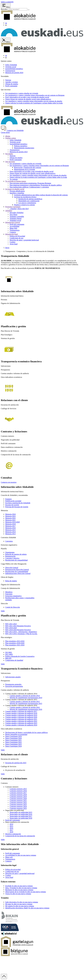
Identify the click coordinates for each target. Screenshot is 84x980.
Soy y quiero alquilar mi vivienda (22, 93)
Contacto (13, 232)
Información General (13, 222)
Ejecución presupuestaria (14, 686)
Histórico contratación (13, 834)
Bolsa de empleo (11, 581)
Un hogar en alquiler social (15, 189)
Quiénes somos (11, 138)
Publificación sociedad (13, 501)
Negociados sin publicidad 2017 (21, 816)
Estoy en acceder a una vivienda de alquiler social (27, 97)
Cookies (12, 242)
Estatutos (8, 499)
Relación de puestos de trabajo (16, 554)
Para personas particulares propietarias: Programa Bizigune (30, 183)
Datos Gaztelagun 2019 (13, 736)
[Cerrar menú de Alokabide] (6, 40)
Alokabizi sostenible (17, 216)
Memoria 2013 (10, 534)
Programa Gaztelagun (13, 207)
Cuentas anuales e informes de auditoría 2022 (21, 721)
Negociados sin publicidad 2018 (21, 818)
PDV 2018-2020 (11, 628)
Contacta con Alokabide (12, 130)
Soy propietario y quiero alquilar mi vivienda (25, 164)
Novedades (9, 154)
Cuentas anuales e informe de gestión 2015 (25, 702)
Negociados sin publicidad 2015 (21, 812)
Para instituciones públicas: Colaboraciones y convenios (29, 187)
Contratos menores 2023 (18, 804)
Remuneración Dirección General (17, 570)
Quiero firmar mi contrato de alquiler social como (28, 99)
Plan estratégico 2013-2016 (15, 641)
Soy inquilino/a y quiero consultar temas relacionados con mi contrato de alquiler (38, 175)
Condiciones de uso (16, 238)
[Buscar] (29, 10)
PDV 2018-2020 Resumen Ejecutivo (18, 630)
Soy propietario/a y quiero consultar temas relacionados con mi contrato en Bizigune (39, 166)
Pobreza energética (21, 146)
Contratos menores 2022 (18, 803)
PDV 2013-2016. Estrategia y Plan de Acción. (21, 634)
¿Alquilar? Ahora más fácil (19, 209)
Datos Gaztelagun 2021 (13, 740)
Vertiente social (11, 67)
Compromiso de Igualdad (14, 660)
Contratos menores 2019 (18, 797)
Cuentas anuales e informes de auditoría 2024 (21, 725)
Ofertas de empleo (12, 84)
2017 (11, 830)
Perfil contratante (11, 86)
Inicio (7, 248)
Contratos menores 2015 (18, 789)
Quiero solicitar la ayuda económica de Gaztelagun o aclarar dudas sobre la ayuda (38, 177)
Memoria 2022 (10, 518)
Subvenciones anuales (13, 677)
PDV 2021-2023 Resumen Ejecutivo (18, 626)
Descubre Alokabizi (17, 213)
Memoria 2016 (10, 528)
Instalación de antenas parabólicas (30, 199)
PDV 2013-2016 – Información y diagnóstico (21, 632)
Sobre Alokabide (11, 65)
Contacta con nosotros (9, 482)
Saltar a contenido (7, 2)
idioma (8, 136)
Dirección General (12, 568)
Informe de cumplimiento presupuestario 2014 (26, 698)
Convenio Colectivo (12, 558)
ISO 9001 (9, 652)
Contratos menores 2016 (18, 791)
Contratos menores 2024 (18, 806)
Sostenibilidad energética (14, 69)
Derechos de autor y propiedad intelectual (24, 240)
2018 (11, 832)
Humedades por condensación (29, 201)
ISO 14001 (9, 654)
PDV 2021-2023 (11, 624)
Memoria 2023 (10, 516)
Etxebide (19, 886)
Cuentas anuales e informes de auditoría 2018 (21, 713)
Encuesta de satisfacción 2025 (16, 763)
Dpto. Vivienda (21, 888)
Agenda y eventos (12, 82)
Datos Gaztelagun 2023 (13, 744)
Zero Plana (13, 215)
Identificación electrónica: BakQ (27, 908)
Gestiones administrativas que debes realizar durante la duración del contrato (41, 195)
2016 (11, 828)
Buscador (4, 9)
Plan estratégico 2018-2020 (15, 643)
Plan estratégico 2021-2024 (15, 645)
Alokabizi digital (16, 218)
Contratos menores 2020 (18, 799)
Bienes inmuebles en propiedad (16, 734)
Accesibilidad (14, 226)
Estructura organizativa (13, 596)
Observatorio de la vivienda (26, 892)
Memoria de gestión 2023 (19, 152)
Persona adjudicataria (17, 191)
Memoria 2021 (10, 520)
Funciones (9, 594)
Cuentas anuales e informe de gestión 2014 (25, 696)
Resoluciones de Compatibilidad (17, 571)
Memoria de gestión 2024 (14, 73)
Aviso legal (14, 244)
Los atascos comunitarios (27, 203)
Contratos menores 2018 (18, 795)
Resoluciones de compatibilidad (16, 560)
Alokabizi (9, 211)
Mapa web (9, 857)
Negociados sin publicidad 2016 (21, 814)
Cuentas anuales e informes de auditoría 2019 (21, 715)
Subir (3, 611)
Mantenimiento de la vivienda (24, 169)
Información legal (11, 234)
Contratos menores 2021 (18, 801)
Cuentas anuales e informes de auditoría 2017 (21, 711)
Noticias (8, 80)
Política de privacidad (13, 869)
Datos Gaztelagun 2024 (13, 746)
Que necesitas (10, 162)
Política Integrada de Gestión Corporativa (20, 656)
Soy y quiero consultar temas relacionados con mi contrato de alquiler (34, 101)
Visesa (18, 894)
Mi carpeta (20, 906)
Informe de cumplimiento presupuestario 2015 (26, 703)
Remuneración (10, 556)
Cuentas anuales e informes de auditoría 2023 (21, 723)
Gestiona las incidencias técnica (25, 197)
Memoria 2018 (10, 524)
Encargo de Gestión (12, 505)
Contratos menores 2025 (18, 808)
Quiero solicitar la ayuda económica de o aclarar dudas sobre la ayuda (34, 103)
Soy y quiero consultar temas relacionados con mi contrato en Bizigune (35, 95)
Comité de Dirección (13, 607)
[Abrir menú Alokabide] (6, 6)
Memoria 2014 (10, 532)
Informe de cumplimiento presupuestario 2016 (26, 709)
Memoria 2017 (10, 526)
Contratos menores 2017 (18, 793)
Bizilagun (19, 890)
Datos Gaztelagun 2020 (13, 738)
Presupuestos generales (13, 684)
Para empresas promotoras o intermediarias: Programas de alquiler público (36, 185)
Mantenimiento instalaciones (24, 148)
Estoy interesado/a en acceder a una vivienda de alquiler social (31, 171)
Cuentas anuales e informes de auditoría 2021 (21, 719)
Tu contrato (14, 179)
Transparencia (10, 71)
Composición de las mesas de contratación (20, 836)
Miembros (9, 592)
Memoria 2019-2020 (12, 522)
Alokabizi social (15, 220)
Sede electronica (22, 902)
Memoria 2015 (10, 530)
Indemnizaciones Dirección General (18, 573)
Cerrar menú (5, 132)
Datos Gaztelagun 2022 (13, 742)
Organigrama (10, 552)
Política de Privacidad (17, 236)
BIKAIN (8, 658)
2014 (11, 824)
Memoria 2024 (10, 514)
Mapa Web (13, 228)
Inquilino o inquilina (17, 193)
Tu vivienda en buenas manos (16, 181)
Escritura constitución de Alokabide (18, 503)
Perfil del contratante (17, 224)
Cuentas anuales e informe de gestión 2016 (25, 707)
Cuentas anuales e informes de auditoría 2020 (21, 717)
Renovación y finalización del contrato (28, 167)
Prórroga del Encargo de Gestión (17, 507)
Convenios (9, 541)
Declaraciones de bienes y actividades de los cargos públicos (26, 732)
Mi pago (19, 904)
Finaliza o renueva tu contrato (24, 205)
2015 (11, 826)
